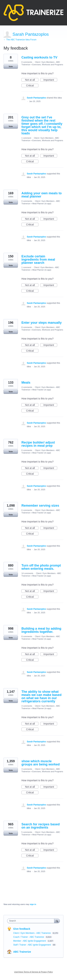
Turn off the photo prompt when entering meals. (41, 567)
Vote (11, 66)
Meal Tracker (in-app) (42, 390)
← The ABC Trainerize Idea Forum (20, 40)
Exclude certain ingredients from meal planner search (38, 260)
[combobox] (32, 921)
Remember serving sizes (40, 506)
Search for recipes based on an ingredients (41, 826)
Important (50, 80)
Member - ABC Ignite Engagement (30, 941)
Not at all (32, 80)
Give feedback (22, 929)
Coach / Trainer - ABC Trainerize (29, 937)
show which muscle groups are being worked (41, 763)
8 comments (27, 327)
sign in (33, 904)
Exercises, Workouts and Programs (48, 65)
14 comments (27, 573)
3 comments (27, 706)
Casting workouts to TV (39, 57)
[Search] (57, 921)
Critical (32, 86)
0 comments (27, 62)
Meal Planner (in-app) (42, 204)
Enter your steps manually (42, 323)
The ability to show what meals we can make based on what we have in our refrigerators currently (41, 696)
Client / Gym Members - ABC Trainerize (32, 933)
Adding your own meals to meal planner (42, 195)
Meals (26, 383)
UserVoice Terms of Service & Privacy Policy (33, 972)
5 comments (27, 832)
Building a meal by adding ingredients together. (41, 630)
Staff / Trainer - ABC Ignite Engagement (32, 945)
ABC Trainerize (22, 952)
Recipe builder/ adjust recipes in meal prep (38, 444)
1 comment (26, 138)
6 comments (27, 450)
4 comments (27, 387)
